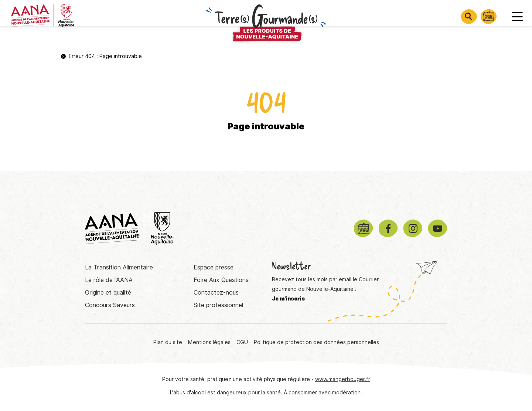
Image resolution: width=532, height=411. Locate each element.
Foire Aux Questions (221, 280)
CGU (242, 342)
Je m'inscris (288, 299)
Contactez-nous (216, 293)
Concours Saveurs (110, 305)
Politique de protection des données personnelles (316, 342)
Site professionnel (218, 305)
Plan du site (168, 342)
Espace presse (214, 267)
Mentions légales (209, 342)
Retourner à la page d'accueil (266, 156)
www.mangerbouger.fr (343, 379)
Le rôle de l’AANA (109, 280)
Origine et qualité (108, 293)
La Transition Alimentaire (119, 267)
